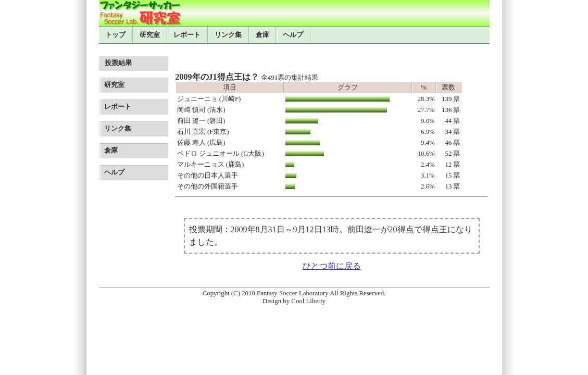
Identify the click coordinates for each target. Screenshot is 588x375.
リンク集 (228, 35)
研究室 (150, 35)
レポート (187, 35)
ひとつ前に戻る (332, 266)
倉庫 (262, 35)
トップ (115, 35)
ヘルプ (293, 35)
